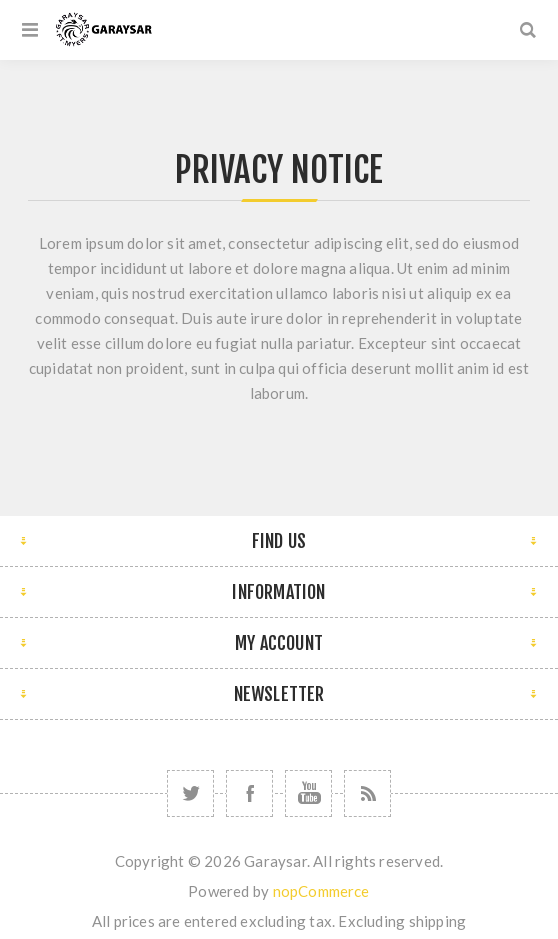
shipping (438, 921)
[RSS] (367, 793)
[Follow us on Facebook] (249, 793)
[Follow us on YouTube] (308, 793)
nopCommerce (321, 891)
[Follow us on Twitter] (190, 793)
